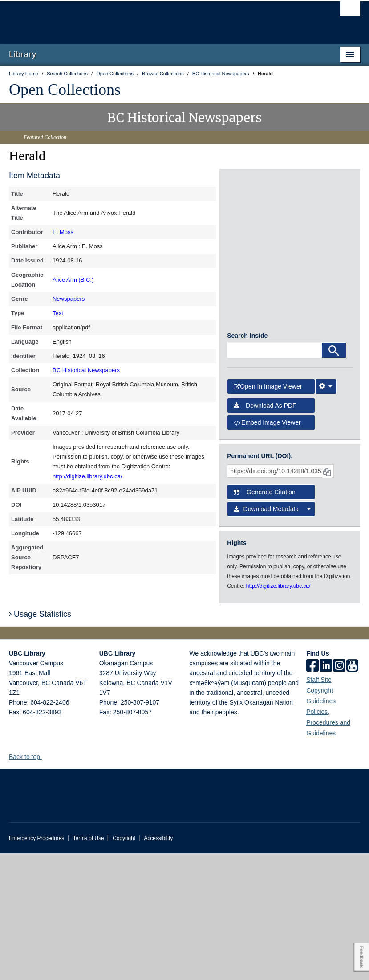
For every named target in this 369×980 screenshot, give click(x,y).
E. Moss (63, 232)
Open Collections (65, 90)
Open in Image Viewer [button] (268, 513)
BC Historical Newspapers (86, 370)
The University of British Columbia (158, 18)
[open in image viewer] (248, 211)
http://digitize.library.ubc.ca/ (87, 476)
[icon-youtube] (352, 793)
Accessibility (158, 965)
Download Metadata (272, 636)
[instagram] (339, 793)
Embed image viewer (267, 549)
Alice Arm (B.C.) (73, 280)
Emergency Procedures (36, 965)
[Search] (334, 477)
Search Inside (247, 462)
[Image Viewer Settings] (326, 513)
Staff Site (319, 806)
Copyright (124, 965)
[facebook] (312, 793)
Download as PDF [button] (265, 532)
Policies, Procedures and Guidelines (328, 849)
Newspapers (69, 299)
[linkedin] (326, 793)
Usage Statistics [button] (40, 741)
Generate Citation (265, 619)
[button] (45, 883)
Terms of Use (89, 965)
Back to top (29, 883)
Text (58, 313)
